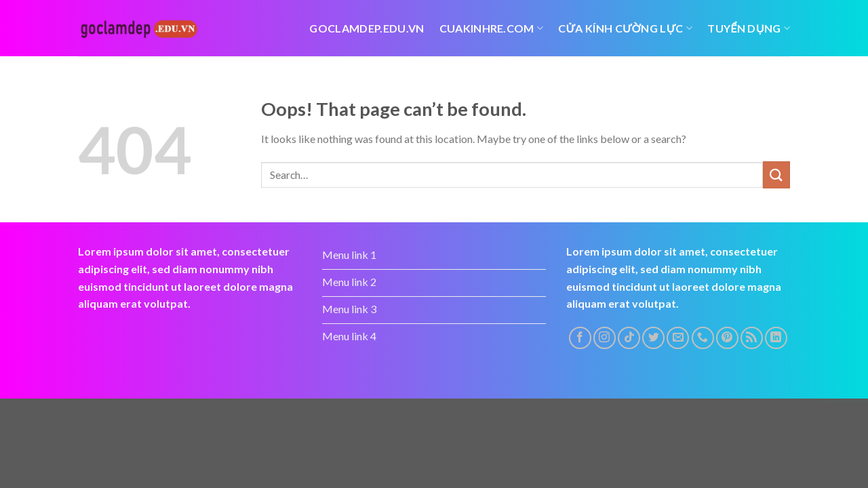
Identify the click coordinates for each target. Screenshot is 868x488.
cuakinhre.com (492, 28)
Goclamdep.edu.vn (367, 28)
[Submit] (776, 175)
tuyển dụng (749, 28)
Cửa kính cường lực (625, 28)
